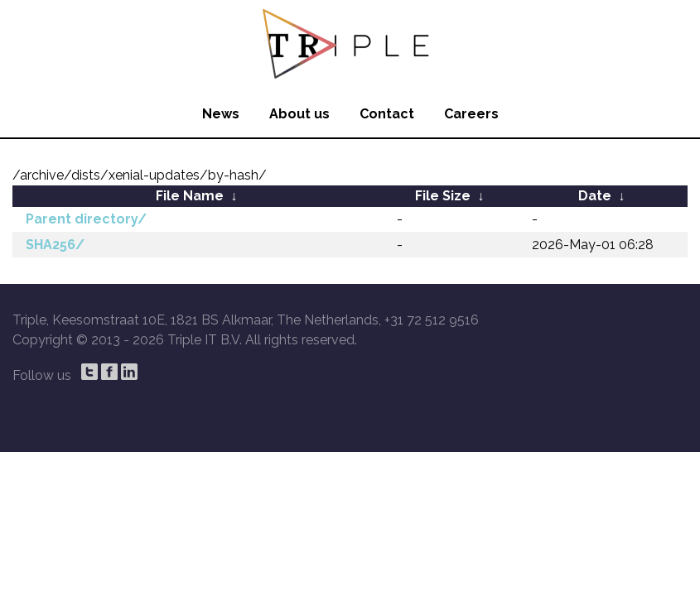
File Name (190, 196)
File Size (443, 196)
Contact (387, 114)
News (221, 114)
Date (595, 196)
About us (299, 114)
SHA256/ (55, 245)
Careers (471, 114)
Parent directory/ (86, 219)
